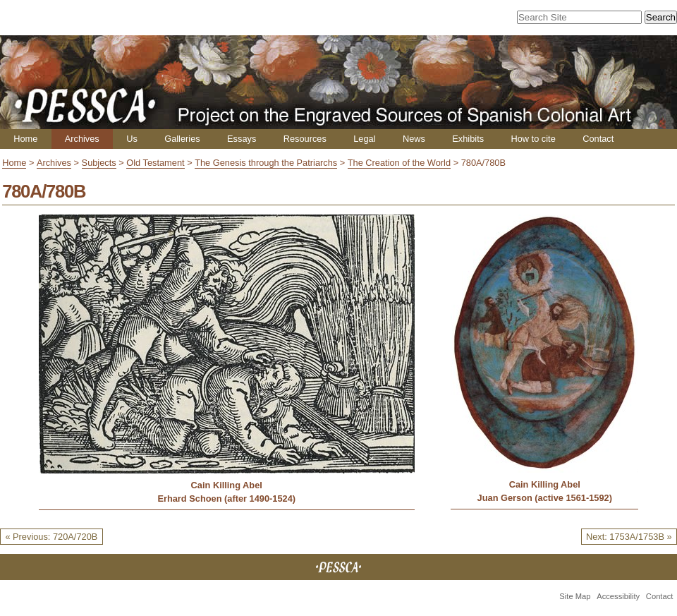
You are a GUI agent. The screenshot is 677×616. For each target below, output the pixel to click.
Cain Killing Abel (227, 485)
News (414, 139)
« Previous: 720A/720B (51, 537)
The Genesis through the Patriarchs (266, 163)
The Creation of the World (399, 163)
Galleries (182, 139)
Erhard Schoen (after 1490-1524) (226, 499)
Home (25, 139)
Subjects (99, 163)
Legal (364, 139)
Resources (305, 139)
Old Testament (155, 163)
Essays (242, 139)
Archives (82, 139)
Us (132, 139)
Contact (598, 139)
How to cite (533, 139)
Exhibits (468, 139)
